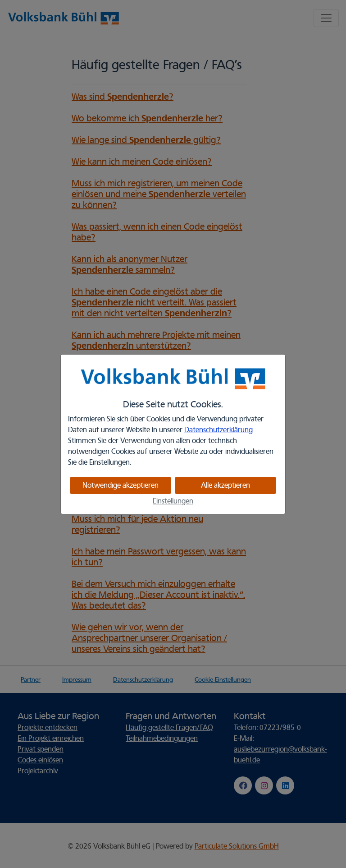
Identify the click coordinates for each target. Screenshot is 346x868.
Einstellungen (173, 501)
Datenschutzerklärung (219, 430)
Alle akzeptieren (225, 485)
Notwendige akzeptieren (121, 485)
